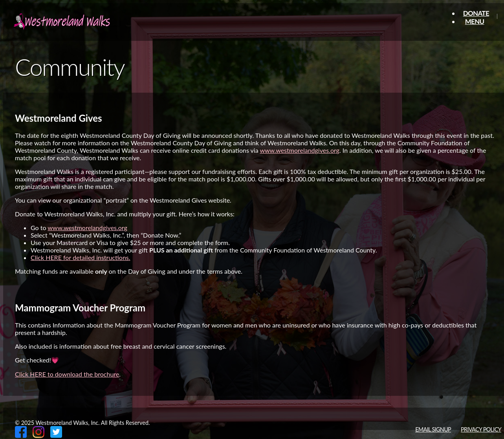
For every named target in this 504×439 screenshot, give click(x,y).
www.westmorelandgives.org (300, 150)
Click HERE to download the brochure (67, 374)
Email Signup (433, 429)
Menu (475, 21)
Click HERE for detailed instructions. (81, 257)
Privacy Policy (481, 429)
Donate (476, 13)
